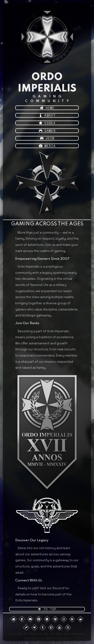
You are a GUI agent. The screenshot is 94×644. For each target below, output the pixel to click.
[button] (47, 108)
